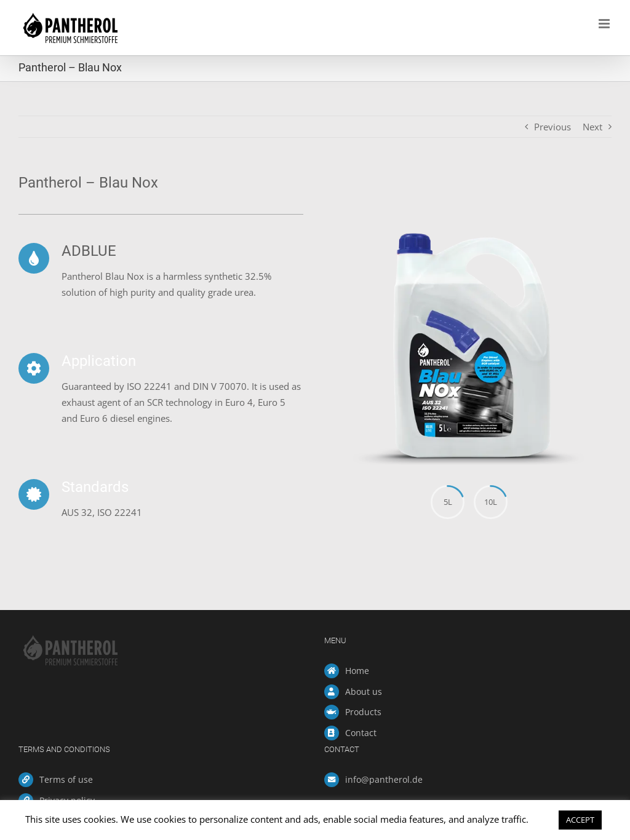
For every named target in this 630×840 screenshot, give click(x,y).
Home (357, 671)
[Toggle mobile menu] (605, 24)
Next (592, 127)
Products (363, 712)
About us (364, 691)
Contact (361, 733)
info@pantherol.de (384, 779)
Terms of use (66, 779)
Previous (552, 127)
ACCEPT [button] (580, 820)
